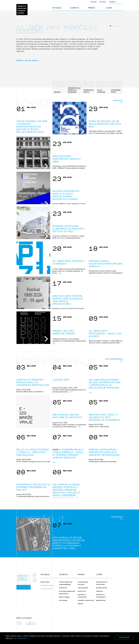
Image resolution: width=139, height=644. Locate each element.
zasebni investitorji (86, 600)
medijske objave (47, 585)
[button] (110, 42)
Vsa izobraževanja (114, 359)
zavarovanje (83, 588)
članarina (63, 588)
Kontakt (103, 2)
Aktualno (57, 8)
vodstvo (100, 591)
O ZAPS (109, 8)
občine (80, 604)
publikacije (101, 600)
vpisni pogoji (64, 597)
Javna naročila (47, 589)
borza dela (45, 582)
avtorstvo (82, 591)
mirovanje (63, 600)
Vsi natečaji (117, 517)
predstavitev (102, 588)
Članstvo (75, 8)
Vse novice (118, 100)
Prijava (94, 2)
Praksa (91, 8)
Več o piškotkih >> (21, 638)
